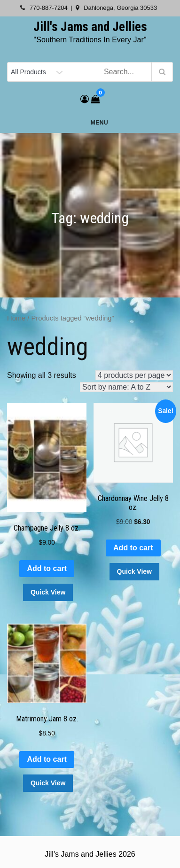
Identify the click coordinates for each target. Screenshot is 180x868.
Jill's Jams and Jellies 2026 (90, 854)
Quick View (48, 592)
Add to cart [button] (47, 568)
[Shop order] (126, 387)
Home (16, 318)
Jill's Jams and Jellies (90, 27)
